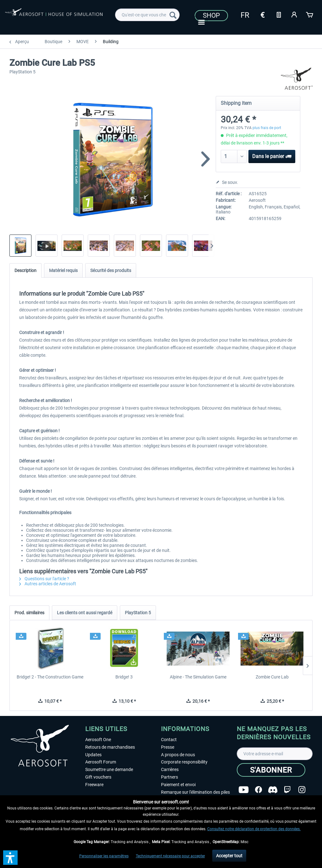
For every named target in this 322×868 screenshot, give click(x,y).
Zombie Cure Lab (272, 677)
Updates (93, 755)
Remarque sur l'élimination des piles (195, 792)
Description (25, 270)
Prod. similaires (29, 613)
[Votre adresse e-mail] (275, 754)
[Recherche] (173, 15)
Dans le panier (272, 155)
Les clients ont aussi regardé (85, 613)
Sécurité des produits (111, 270)
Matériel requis (63, 270)
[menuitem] (147, 15)
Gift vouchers (98, 777)
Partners (169, 777)
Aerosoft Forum (101, 762)
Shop (211, 15)
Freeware (94, 785)
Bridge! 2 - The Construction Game (50, 677)
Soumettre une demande (109, 769)
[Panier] (310, 14)
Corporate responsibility (184, 762)
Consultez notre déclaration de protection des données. (254, 829)
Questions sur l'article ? (44, 579)
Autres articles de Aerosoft (48, 584)
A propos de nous (178, 755)
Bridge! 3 (124, 677)
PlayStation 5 (138, 613)
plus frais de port (267, 128)
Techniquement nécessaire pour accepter (170, 856)
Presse (168, 747)
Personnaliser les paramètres (104, 856)
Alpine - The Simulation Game (198, 677)
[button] (10, 858)
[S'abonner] (271, 770)
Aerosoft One (98, 740)
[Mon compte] (294, 14)
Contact (169, 740)
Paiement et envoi (178, 785)
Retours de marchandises (110, 747)
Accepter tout (229, 856)
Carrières (170, 769)
